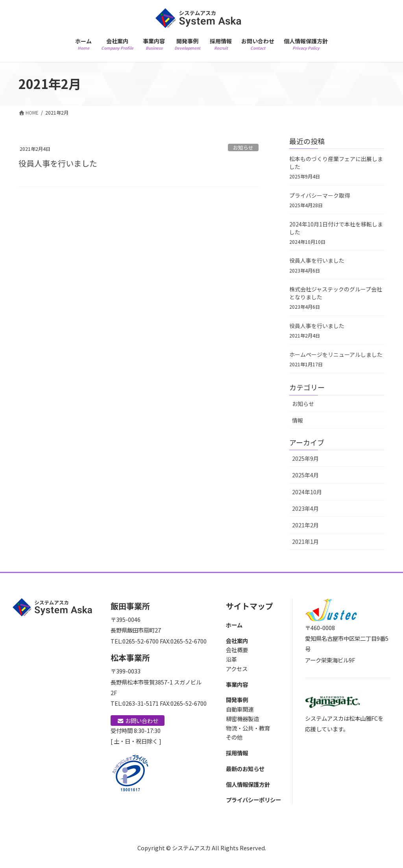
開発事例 (237, 700)
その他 (234, 737)
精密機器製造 (242, 719)
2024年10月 (307, 492)
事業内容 (237, 684)
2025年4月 (305, 475)
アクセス (237, 669)
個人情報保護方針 (248, 784)
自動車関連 (240, 709)
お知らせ (243, 147)
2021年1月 (305, 542)
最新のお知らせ (245, 769)
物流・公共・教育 (248, 728)
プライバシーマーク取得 (320, 195)
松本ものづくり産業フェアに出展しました (336, 163)
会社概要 (237, 650)
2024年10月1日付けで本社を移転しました (336, 228)
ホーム (234, 625)
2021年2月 (305, 525)
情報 (298, 420)
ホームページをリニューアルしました (336, 354)
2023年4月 (305, 508)
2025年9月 (305, 458)
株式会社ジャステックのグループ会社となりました (336, 293)
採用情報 (237, 753)
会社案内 (237, 641)
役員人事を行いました (58, 163)
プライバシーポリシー (253, 800)
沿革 (231, 659)
